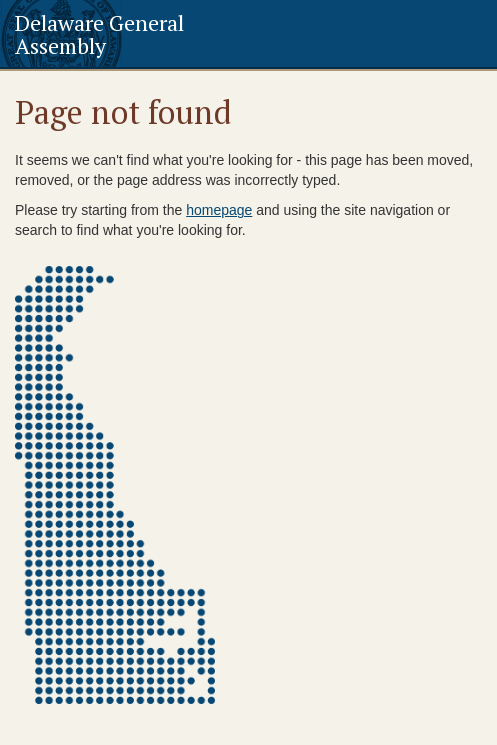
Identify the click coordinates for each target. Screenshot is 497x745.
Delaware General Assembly (99, 34)
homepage (219, 210)
